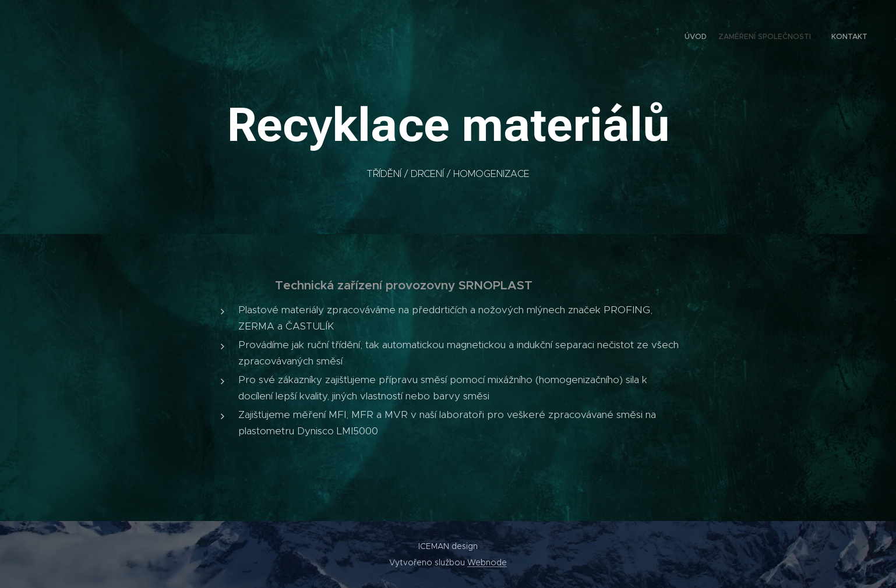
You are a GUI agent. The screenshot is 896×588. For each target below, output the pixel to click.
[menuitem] (837, 38)
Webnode (487, 562)
